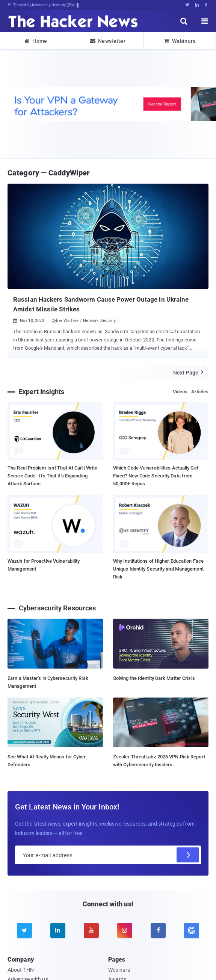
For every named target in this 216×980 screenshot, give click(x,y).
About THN (21, 970)
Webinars (180, 41)
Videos (180, 392)
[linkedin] (58, 930)
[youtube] (91, 930)
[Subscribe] (188, 855)
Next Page (189, 373)
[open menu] (205, 21)
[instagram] (125, 930)
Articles (200, 392)
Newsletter (108, 41)
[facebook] (158, 930)
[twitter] (24, 930)
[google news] (192, 930)
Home (36, 41)
